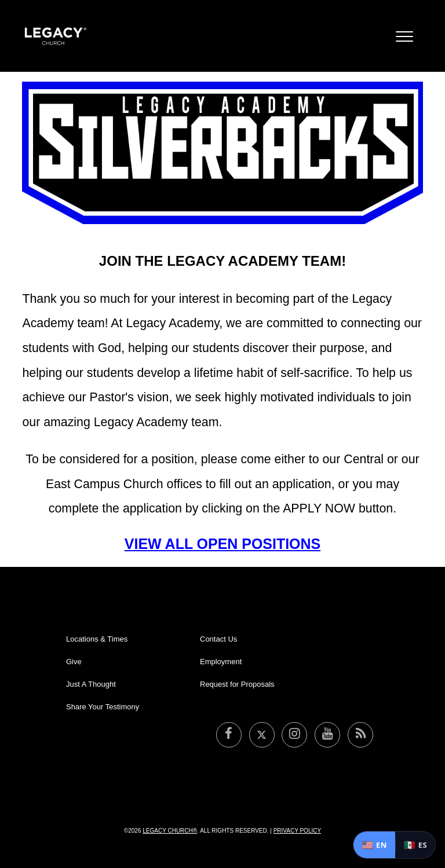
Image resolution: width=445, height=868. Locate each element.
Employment (221, 662)
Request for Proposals (237, 684)
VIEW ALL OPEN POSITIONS (222, 544)
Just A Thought (91, 684)
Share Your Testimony (103, 707)
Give (74, 662)
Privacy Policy (297, 831)
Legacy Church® (170, 831)
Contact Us (218, 639)
